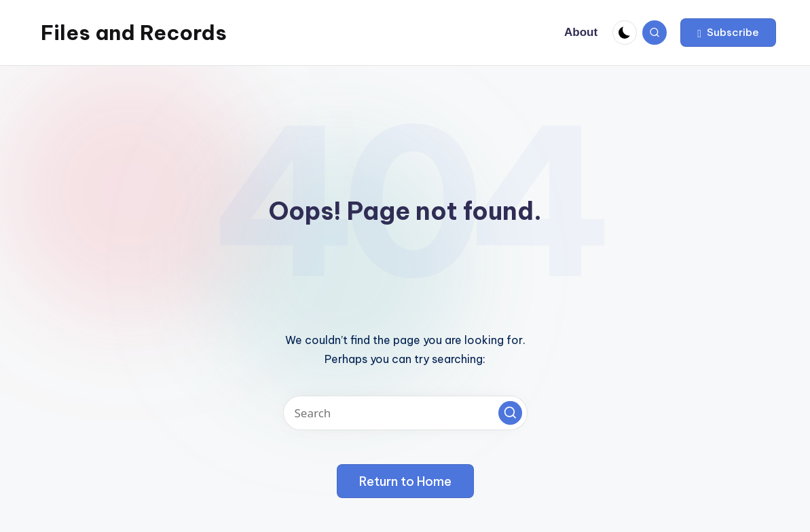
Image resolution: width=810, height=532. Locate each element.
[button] (728, 33)
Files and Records (134, 33)
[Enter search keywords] (405, 413)
